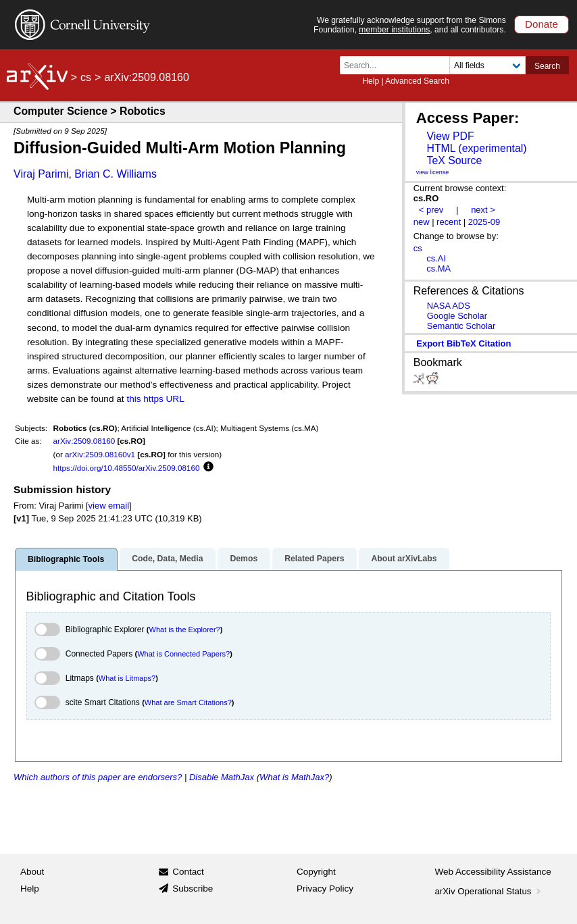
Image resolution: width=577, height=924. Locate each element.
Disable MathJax (222, 777)
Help (371, 81)
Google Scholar (457, 316)
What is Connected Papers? (183, 654)
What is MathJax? (294, 777)
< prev (431, 210)
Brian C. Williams (116, 174)
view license (433, 172)
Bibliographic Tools (66, 559)
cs (86, 77)
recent (449, 222)
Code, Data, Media (167, 559)
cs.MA (438, 268)
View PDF (450, 136)
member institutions (394, 30)
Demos (244, 559)
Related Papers (314, 559)
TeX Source (454, 160)
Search (547, 66)
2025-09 (484, 222)
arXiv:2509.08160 (84, 441)
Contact (188, 872)
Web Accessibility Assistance (493, 872)
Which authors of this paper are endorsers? (98, 777)
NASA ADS (449, 306)
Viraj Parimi (41, 174)
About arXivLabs (404, 559)
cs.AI (436, 258)
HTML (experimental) (476, 148)
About (32, 872)
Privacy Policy (325, 889)
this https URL (155, 399)
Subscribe (193, 889)
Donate (542, 24)
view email (109, 506)
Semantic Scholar (461, 326)
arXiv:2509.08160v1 (100, 454)
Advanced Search (417, 81)
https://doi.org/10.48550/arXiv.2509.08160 (127, 468)
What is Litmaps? (127, 678)
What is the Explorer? (185, 630)
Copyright (316, 872)
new (422, 222)
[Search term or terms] (399, 65)
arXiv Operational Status (490, 891)
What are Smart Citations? (188, 702)
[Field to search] (487, 65)
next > (483, 210)
